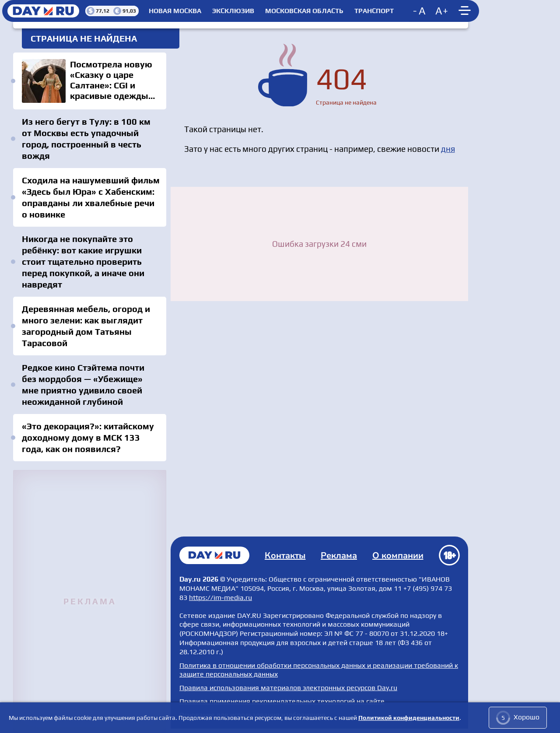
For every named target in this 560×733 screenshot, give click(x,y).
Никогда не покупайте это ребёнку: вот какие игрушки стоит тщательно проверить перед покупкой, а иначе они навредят (83, 261)
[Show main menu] (466, 11)
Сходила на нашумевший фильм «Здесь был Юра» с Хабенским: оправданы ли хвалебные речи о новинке (91, 197)
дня (448, 149)
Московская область (304, 11)
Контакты (285, 556)
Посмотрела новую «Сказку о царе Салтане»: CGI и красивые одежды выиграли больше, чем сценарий (90, 81)
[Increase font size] (442, 11)
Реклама (339, 556)
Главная (214, 555)
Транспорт (374, 11)
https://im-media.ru (220, 598)
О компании (398, 556)
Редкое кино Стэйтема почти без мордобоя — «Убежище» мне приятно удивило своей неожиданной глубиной (83, 384)
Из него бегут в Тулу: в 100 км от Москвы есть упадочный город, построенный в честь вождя (86, 139)
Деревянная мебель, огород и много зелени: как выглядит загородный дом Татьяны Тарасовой (86, 326)
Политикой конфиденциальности (409, 718)
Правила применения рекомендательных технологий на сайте (282, 701)
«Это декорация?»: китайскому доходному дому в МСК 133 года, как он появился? (88, 437)
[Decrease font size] (420, 11)
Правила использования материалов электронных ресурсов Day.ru (288, 688)
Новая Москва (175, 11)
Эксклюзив (233, 11)
